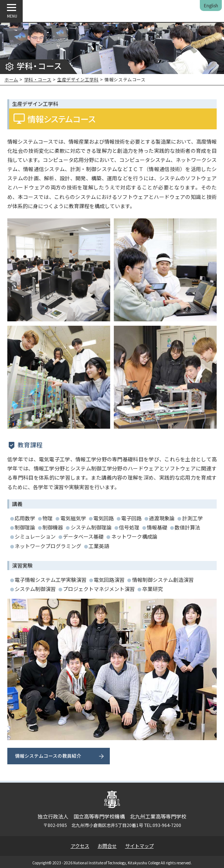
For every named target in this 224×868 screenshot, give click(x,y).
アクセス (80, 846)
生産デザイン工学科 (78, 79)
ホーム (11, 79)
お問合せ (107, 846)
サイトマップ (139, 846)
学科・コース (38, 79)
